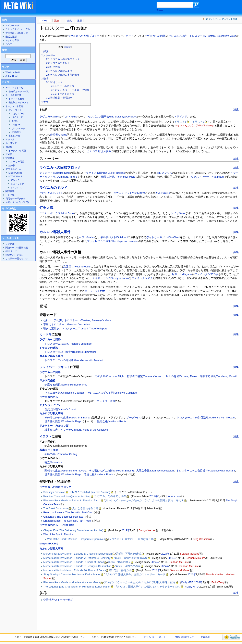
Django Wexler (147, 530)
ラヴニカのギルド (53, 188)
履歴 (80, 21)
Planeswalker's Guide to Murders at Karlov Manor (72, 582)
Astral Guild (11, 76)
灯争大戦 (46, 208)
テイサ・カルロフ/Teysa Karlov (111, 278)
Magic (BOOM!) (49, 544)
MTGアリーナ (16, 176)
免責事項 (205, 637)
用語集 (9, 147)
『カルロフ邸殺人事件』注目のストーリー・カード (135, 574)
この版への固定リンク (17, 258)
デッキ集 (10, 139)
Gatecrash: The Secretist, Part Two (63, 517)
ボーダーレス (134, 418)
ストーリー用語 (16, 162)
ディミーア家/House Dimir (55, 173)
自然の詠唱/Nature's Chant (60, 409)
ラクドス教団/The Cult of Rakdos (105, 173)
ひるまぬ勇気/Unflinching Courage (65, 393)
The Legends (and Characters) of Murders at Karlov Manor (77, 587)
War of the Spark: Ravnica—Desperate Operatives (76, 539)
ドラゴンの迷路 (49, 348)
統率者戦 (16, 132)
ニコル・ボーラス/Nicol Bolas (57, 213)
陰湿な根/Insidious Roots (112, 421)
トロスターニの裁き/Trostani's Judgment (68, 344)
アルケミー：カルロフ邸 (54, 426)
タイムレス (16, 188)
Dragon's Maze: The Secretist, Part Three (67, 521)
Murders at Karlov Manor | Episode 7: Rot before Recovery (77, 558)
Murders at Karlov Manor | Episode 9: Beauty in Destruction (77, 566)
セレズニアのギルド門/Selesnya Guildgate (112, 393)
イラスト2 (198, 122)
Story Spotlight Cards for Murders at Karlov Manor (72, 574)
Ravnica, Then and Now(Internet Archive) (67, 496)
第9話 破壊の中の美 (128, 566)
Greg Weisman (201, 539)
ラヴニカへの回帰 (155, 36)
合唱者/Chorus (58, 135)
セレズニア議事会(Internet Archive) (90, 492)
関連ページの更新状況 (17, 248)
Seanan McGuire (190, 554)
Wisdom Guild (13, 72)
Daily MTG (187, 582)
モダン (15, 121)
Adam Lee (174, 496)
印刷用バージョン (14, 255)
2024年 (165, 554)
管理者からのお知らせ (17, 33)
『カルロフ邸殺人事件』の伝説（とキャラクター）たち (148, 587)
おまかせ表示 (12, 40)
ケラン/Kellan (87, 237)
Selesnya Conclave (54, 492)
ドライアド (181, 117)
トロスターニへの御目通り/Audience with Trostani (74, 360)
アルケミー (16, 180)
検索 (4, 50)
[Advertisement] (100, 7)
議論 (57, 21)
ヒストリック (17, 184)
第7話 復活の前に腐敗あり (131, 558)
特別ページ (11, 251)
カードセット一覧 (14, 88)
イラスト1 (180, 122)
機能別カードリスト (19, 102)
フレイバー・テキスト (55, 367)
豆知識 (9, 154)
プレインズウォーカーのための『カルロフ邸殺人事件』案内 (140, 582)
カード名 (46, 334)
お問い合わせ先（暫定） (18, 202)
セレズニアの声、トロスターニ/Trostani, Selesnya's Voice (202, 36)
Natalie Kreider (215, 574)
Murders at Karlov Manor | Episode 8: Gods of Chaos (74, 562)
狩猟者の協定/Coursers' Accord (145, 376)
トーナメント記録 (14, 106)
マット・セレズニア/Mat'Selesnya (194, 126)
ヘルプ (9, 44)
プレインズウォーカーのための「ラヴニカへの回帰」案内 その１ (144, 501)
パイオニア (17, 117)
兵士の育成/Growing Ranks (181, 376)
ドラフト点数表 (16, 99)
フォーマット (15, 110)
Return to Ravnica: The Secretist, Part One (68, 513)
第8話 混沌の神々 (119, 562)
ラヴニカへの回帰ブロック (84, 36)
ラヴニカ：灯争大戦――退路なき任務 (131, 539)
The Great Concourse (56, 508)
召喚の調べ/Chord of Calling (61, 454)
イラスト (46, 437)
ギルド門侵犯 (47, 381)
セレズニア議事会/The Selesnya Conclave (113, 117)
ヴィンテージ (18, 128)
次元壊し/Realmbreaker (77, 267)
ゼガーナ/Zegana (182, 274)
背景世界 (10, 158)
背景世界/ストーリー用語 (58, 600)
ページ (45, 21)
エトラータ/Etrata (95, 291)
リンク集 (10, 195)
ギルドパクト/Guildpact (114, 237)
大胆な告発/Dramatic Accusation (155, 471)
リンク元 (10, 244)
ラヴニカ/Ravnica (50, 117)
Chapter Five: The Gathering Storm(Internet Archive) (73, 530)
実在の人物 (14, 136)
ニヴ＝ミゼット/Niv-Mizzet (129, 193)
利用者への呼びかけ (16, 199)
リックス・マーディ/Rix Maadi (206, 177)
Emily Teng (218, 582)
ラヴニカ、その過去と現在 (110, 496)
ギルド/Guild (70, 117)
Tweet (160, 10)
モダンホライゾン (50, 405)
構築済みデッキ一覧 (19, 91)
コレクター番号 (106, 401)
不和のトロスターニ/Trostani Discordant (67, 325)
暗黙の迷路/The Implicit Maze (118, 177)
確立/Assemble (53, 463)
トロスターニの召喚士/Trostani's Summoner (70, 352)
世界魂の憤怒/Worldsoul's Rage (63, 421)
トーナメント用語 (17, 151)
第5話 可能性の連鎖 (128, 554)
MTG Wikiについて (184, 637)
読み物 (12, 165)
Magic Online (15, 173)
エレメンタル (164, 173)
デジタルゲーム (13, 169)
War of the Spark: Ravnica (58, 534)
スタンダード (18, 114)
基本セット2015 (49, 450)
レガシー (16, 125)
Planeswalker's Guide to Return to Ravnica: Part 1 (72, 501)
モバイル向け (9, 209)
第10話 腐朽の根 (120, 570)
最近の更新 (11, 37)
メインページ (12, 25)
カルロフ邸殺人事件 (99, 151)
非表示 (68, 47)
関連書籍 (10, 191)
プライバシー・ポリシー (156, 637)
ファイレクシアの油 (206, 274)
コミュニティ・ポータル (18, 29)
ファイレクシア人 (142, 278)
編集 (236, 109)
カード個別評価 (13, 95)
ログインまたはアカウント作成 (222, 19)
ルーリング (11, 143)
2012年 (154, 496)
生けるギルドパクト (51, 193)
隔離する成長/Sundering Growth (219, 376)
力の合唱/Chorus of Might (110, 376)
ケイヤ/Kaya (178, 213)
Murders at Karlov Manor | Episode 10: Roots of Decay (75, 570)
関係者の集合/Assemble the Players (65, 471)
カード (130, 36)
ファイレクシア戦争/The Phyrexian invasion (113, 241)
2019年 (126, 530)
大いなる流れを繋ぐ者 (85, 508)
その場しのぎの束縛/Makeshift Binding (67, 418)
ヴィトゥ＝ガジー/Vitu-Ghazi (163, 237)
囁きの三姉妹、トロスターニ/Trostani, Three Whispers (75, 329)
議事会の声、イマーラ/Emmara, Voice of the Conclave (76, 430)
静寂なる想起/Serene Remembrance (66, 385)
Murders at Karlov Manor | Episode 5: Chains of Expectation (78, 554)
